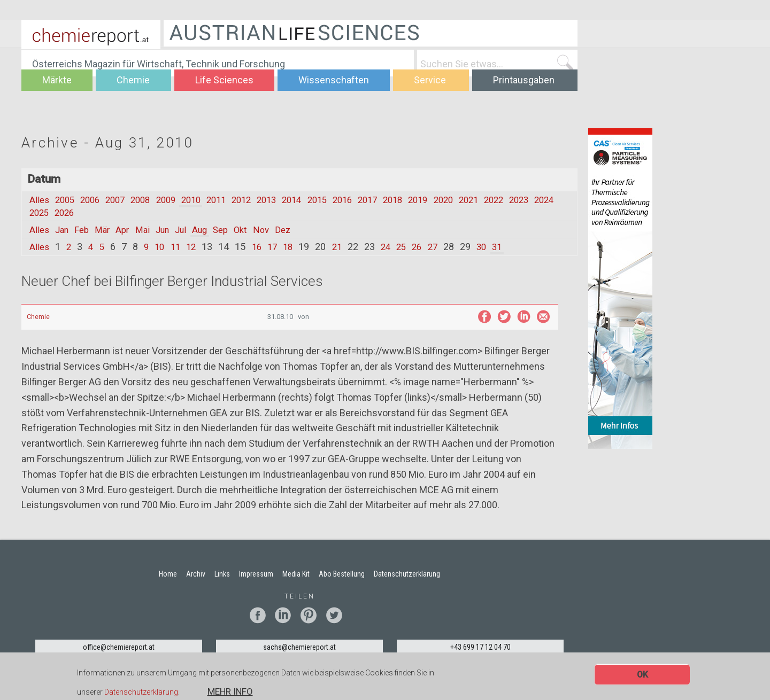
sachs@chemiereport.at (299, 647)
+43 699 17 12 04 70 (480, 647)
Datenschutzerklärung (141, 693)
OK (642, 675)
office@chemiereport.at (119, 647)
